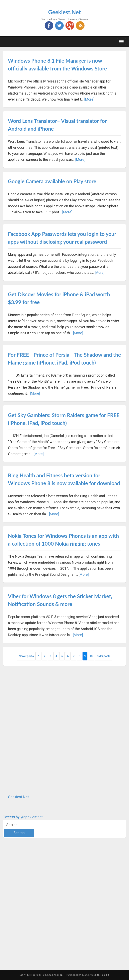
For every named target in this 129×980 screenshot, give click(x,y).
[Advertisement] (33, 730)
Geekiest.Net (65, 12)
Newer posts (26, 656)
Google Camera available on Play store (52, 181)
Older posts (104, 656)
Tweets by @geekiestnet (23, 817)
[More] (89, 99)
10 (91, 656)
